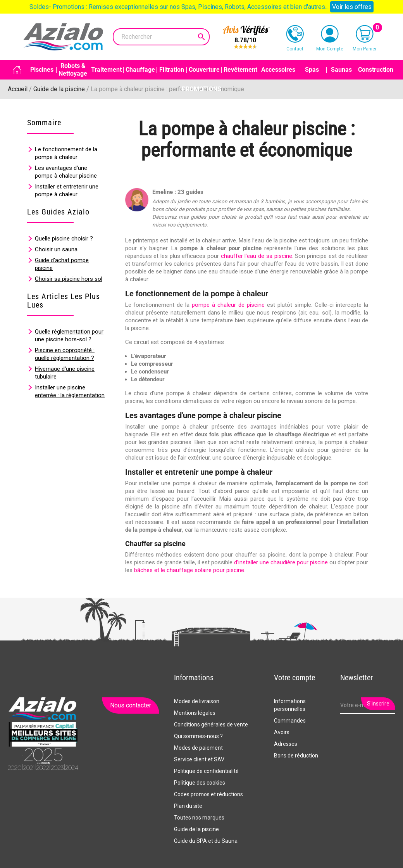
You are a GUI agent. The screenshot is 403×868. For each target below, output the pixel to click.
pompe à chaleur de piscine (228, 305)
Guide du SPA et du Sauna (206, 841)
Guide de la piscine (196, 829)
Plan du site (188, 806)
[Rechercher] (161, 37)
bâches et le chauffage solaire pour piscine (189, 570)
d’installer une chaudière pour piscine (281, 562)
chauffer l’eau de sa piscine (257, 256)
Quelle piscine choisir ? (64, 239)
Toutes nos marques (199, 818)
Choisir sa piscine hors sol (69, 279)
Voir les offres (352, 7)
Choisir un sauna (56, 249)
